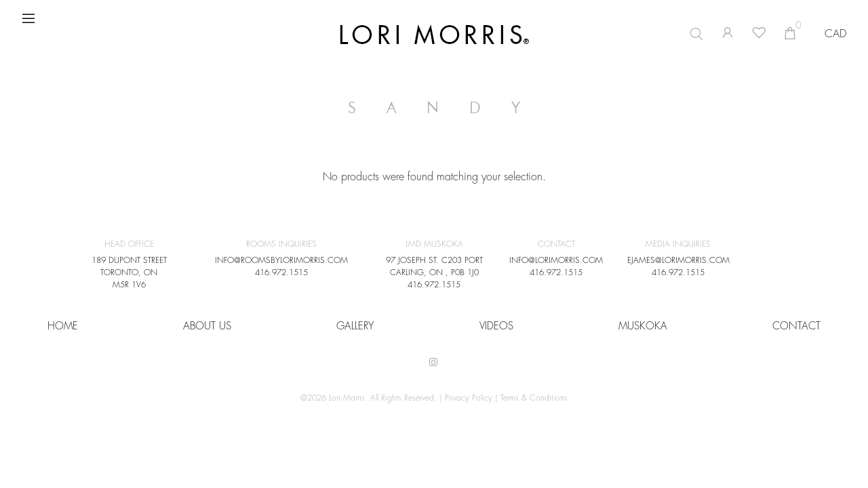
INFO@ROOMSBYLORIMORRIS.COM (281, 260)
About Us (207, 326)
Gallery (355, 326)
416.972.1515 (281, 272)
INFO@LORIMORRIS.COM (556, 260)
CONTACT (796, 326)
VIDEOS (496, 326)
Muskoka (643, 326)
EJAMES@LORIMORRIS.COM (678, 260)
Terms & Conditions (534, 398)
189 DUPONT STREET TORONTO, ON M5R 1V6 (129, 272)
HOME (63, 326)
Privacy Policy (469, 398)
